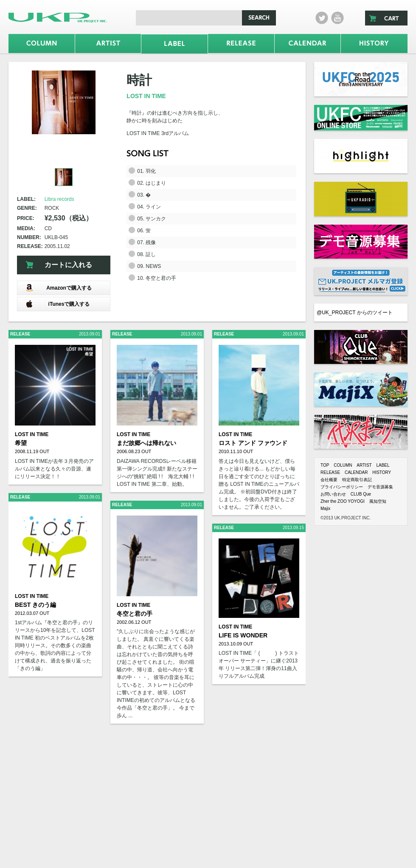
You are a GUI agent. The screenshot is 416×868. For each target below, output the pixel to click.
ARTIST (364, 465)
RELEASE (330, 472)
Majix (325, 509)
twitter (322, 18)
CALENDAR (356, 472)
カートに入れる (68, 265)
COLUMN (343, 465)
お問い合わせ (333, 494)
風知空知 (378, 501)
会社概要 (329, 480)
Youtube (337, 18)
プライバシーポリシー (342, 487)
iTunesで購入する (58, 304)
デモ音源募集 (380, 487)
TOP (325, 465)
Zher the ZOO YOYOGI (343, 501)
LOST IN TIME (146, 96)
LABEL (383, 465)
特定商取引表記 (357, 480)
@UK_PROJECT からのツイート (355, 313)
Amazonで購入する (59, 288)
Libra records (59, 199)
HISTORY (382, 472)
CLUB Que (361, 494)
